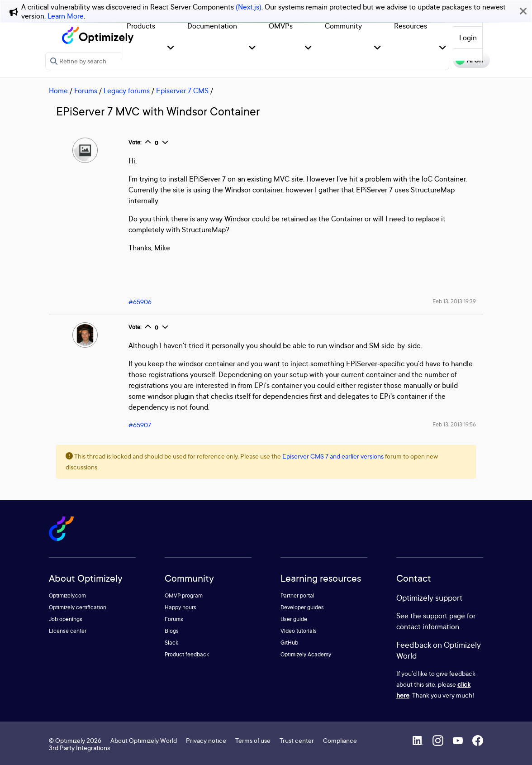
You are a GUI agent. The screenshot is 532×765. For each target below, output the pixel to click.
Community (343, 26)
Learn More (66, 16)
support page (444, 616)
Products (141, 26)
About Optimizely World (144, 740)
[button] (171, 48)
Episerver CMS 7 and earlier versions (333, 456)
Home (58, 91)
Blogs (172, 631)
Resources (411, 26)
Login (468, 38)
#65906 (140, 302)
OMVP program (184, 595)
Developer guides (302, 607)
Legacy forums (127, 91)
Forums (86, 91)
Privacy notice (206, 740)
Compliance (340, 740)
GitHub (289, 643)
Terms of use (253, 740)
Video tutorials (299, 631)
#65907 (140, 425)
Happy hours (180, 607)
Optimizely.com (67, 595)
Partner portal (297, 595)
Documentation (212, 26)
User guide (294, 619)
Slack (171, 643)
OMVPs (281, 26)
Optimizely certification (78, 607)
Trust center (297, 740)
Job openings (66, 619)
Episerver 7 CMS (182, 91)
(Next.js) (249, 7)
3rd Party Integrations (79, 748)
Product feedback (187, 654)
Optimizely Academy (306, 654)
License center (68, 631)
